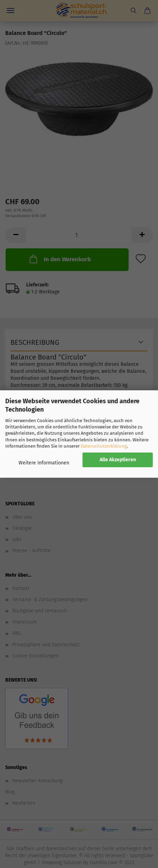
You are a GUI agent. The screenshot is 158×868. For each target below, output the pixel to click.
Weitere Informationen (44, 463)
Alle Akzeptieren (118, 460)
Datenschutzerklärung (104, 446)
